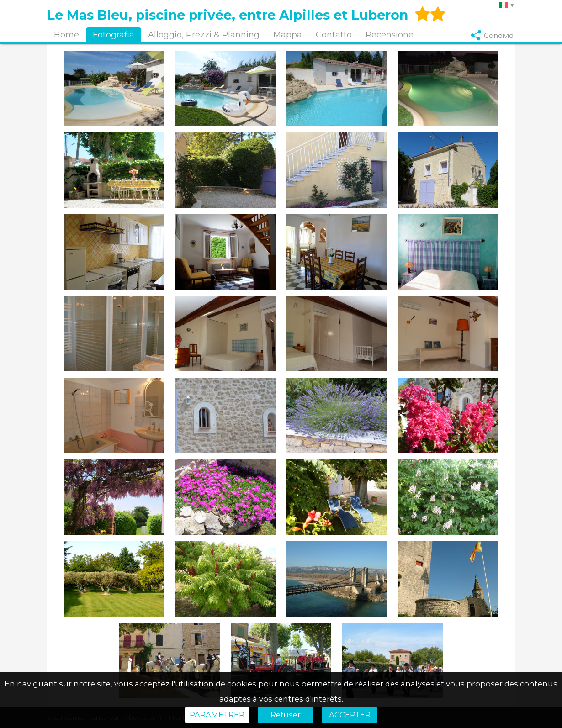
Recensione (390, 35)
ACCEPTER (350, 715)
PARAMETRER (217, 715)
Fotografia (114, 35)
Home (66, 35)
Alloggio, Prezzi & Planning (204, 35)
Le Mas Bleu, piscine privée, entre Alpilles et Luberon (228, 15)
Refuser (286, 715)
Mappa (288, 35)
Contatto (334, 35)
